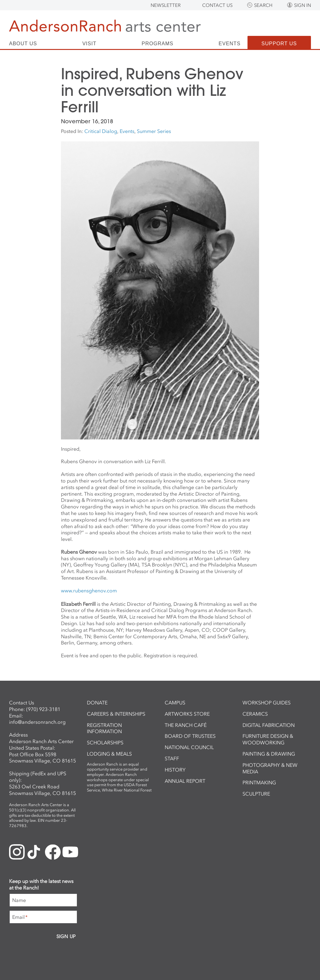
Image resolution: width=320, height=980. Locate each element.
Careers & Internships (116, 714)
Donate (97, 703)
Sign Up (66, 936)
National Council (189, 747)
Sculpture (256, 794)
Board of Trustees (190, 736)
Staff (172, 758)
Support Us (279, 44)
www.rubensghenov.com (89, 590)
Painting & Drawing (269, 754)
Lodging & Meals (109, 754)
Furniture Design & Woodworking (268, 739)
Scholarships (105, 742)
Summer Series (154, 131)
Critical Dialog (101, 131)
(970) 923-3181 (43, 709)
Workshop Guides (267, 703)
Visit (89, 44)
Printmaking (259, 782)
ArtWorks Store (187, 714)
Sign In (302, 5)
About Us (23, 44)
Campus (175, 703)
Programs (157, 44)
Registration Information (104, 728)
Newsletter (166, 5)
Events (230, 44)
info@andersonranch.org (37, 722)
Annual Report (185, 781)
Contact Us (217, 5)
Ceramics (255, 714)
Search (263, 5)
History (175, 770)
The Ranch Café (186, 725)
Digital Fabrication (269, 725)
